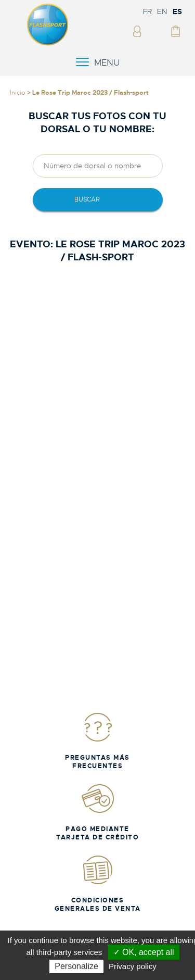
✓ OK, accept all (144, 952)
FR (147, 11)
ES (177, 11)
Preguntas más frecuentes (97, 741)
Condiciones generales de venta (98, 883)
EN (162, 11)
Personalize (76, 966)
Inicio (18, 93)
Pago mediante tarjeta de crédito (97, 812)
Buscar (87, 199)
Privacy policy (133, 966)
